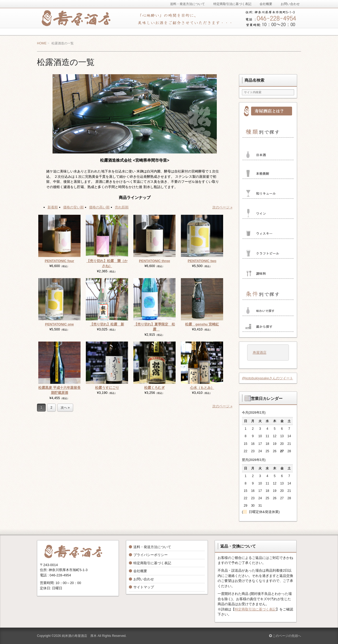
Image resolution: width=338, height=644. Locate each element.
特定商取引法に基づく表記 (255, 609)
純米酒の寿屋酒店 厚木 (79, 636)
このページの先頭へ (285, 636)
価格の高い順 (99, 207)
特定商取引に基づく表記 (152, 563)
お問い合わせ (144, 579)
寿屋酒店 (260, 353)
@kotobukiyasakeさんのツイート (267, 378)
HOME (42, 43)
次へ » (65, 408)
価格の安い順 (73, 207)
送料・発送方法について (152, 547)
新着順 (53, 207)
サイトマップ (144, 587)
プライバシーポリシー (151, 555)
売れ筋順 (122, 207)
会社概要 (140, 571)
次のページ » (222, 207)
